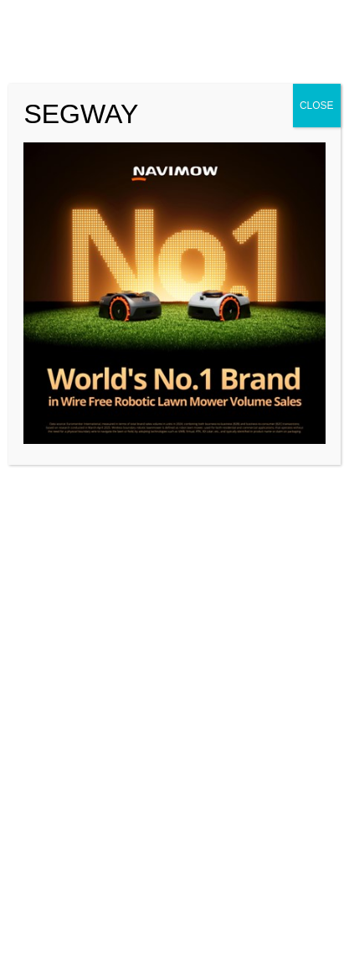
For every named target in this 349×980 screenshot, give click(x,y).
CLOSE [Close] (317, 106)
